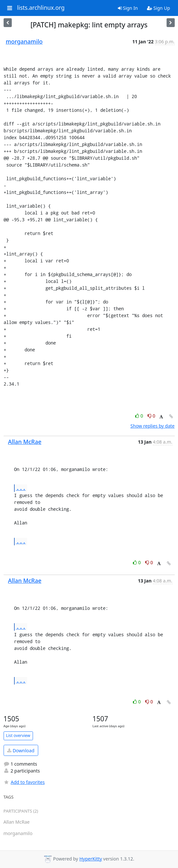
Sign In (128, 8)
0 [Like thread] (140, 416)
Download (21, 750)
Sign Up (159, 8)
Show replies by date (152, 426)
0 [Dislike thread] (152, 416)
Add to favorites (24, 782)
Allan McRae (25, 442)
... (21, 488)
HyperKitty (91, 859)
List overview (18, 736)
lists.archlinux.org (41, 8)
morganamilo (24, 41)
